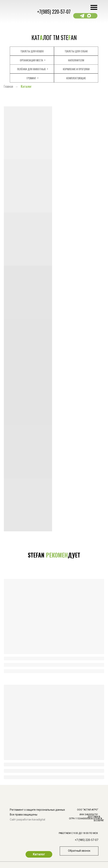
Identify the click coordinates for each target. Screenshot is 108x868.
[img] (96, 772)
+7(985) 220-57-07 (54, 11)
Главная (8, 86)
